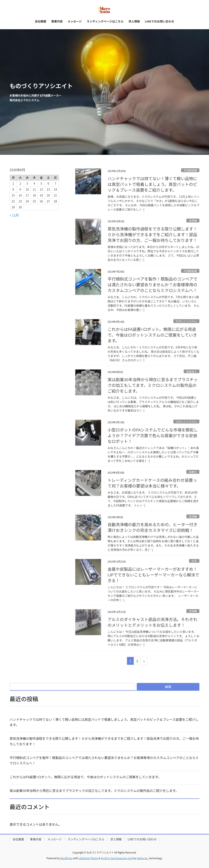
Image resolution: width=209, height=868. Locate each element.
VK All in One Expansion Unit (117, 858)
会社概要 (18, 839)
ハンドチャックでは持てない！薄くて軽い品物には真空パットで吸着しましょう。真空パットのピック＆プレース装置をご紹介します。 (152, 184)
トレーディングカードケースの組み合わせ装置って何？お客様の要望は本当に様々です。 (152, 483)
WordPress (67, 858)
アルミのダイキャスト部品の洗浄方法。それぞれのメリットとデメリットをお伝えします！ (152, 622)
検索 (168, 687)
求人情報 (116, 839)
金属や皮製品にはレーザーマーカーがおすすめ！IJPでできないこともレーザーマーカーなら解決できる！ (153, 575)
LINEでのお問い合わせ (142, 839)
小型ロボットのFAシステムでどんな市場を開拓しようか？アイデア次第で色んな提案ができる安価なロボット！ (153, 435)
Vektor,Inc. (143, 858)
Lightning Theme (88, 858)
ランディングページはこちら (86, 839)
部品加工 (192, 371)
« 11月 (14, 215)
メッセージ (54, 839)
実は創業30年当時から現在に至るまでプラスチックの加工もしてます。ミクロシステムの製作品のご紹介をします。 (153, 385)
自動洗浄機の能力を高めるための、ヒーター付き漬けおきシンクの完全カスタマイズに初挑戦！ (152, 527)
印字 (194, 561)
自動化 (193, 472)
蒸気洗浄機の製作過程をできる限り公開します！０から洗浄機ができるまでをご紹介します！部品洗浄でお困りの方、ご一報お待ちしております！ (152, 234)
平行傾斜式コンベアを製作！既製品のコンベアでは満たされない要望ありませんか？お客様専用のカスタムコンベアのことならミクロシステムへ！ (152, 285)
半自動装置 (190, 170)
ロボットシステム (186, 321)
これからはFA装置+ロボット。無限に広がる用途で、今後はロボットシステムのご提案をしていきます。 (152, 335)
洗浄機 (193, 221)
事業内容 (36, 839)
